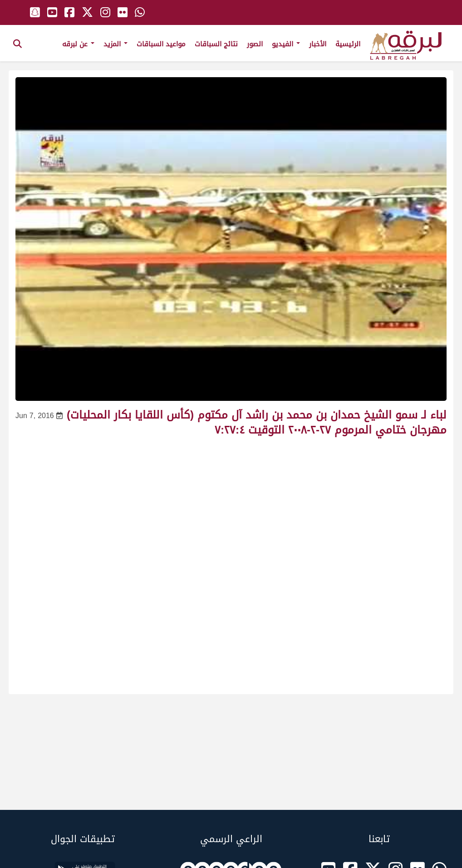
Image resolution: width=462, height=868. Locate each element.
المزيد (115, 44)
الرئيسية (348, 44)
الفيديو (286, 44)
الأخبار (318, 44)
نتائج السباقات (216, 44)
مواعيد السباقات (161, 44)
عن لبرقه (78, 44)
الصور (255, 44)
